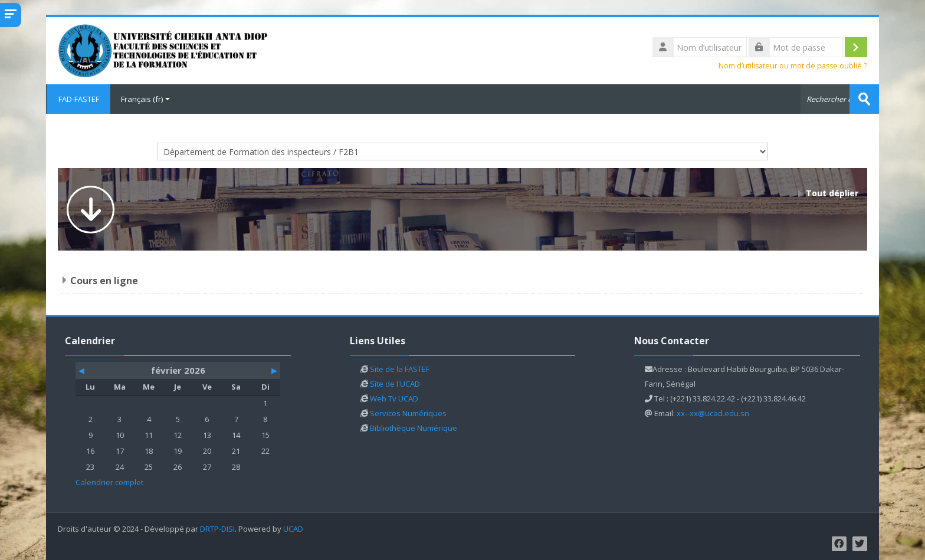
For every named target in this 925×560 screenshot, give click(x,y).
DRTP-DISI (217, 529)
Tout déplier (832, 193)
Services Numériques (408, 413)
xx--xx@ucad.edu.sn (713, 413)
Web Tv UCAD (394, 398)
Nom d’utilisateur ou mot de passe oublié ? (793, 66)
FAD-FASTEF (78, 99)
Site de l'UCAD (395, 384)
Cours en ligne (104, 281)
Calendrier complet (109, 482)
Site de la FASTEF (400, 369)
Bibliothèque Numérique (414, 428)
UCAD (293, 529)
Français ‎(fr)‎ (145, 99)
